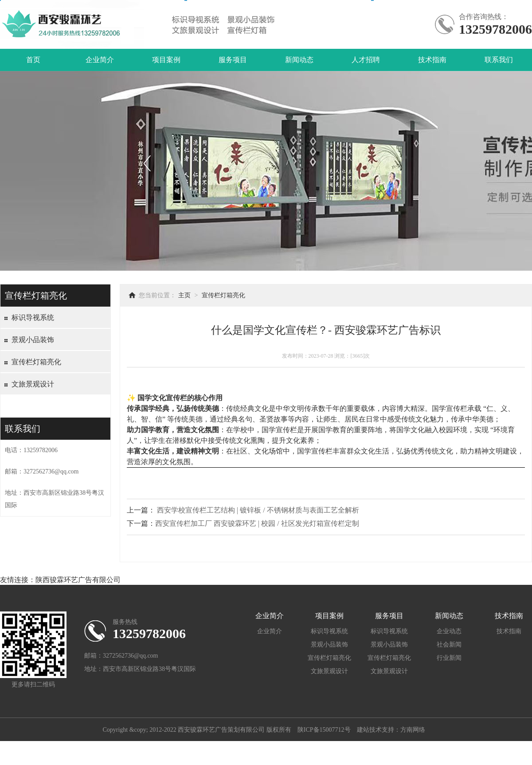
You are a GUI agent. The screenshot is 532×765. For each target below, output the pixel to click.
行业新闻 (449, 658)
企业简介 (100, 60)
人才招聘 (366, 60)
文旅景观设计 (33, 384)
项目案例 (166, 60)
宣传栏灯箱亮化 (36, 362)
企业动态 (449, 631)
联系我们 (499, 60)
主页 (184, 295)
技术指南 (432, 60)
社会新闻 (449, 645)
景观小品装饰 (33, 340)
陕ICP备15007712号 (324, 730)
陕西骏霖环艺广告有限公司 (78, 580)
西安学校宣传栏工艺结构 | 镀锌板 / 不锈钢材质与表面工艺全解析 (258, 510)
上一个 (147, 163)
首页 (33, 60)
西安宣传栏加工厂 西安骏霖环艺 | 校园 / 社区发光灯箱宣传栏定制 (257, 523)
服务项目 (233, 60)
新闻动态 (299, 60)
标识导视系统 (33, 317)
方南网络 (413, 730)
